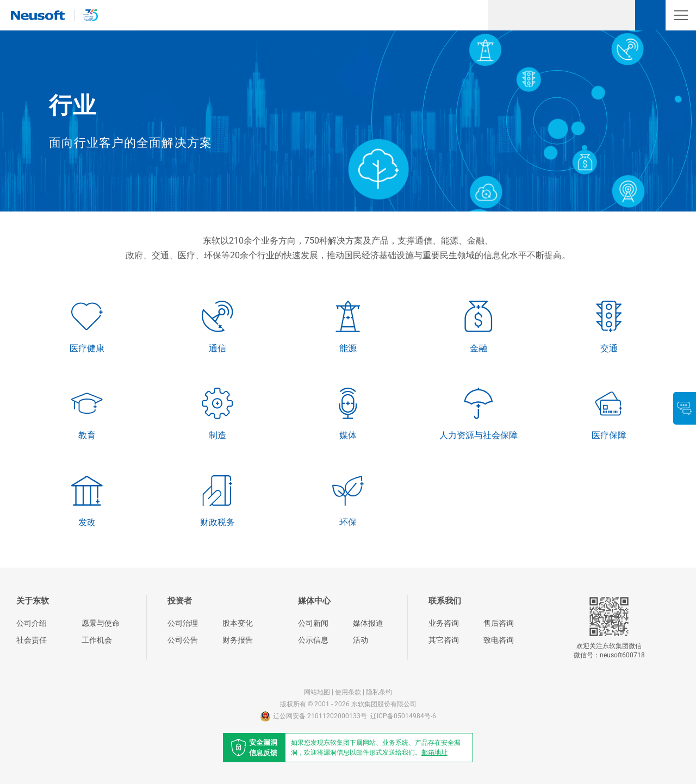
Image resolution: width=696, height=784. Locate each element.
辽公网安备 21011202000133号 (314, 716)
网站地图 (317, 692)
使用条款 (348, 692)
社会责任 (32, 640)
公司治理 (183, 623)
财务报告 (238, 640)
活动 (361, 640)
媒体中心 (314, 601)
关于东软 (33, 601)
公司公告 (183, 640)
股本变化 (238, 623)
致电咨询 (499, 640)
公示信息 (313, 640)
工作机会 (97, 640)
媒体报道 (368, 623)
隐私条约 (379, 692)
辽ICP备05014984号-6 (403, 716)
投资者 (180, 601)
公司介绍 (32, 623)
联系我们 (445, 601)
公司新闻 (313, 623)
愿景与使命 (101, 623)
